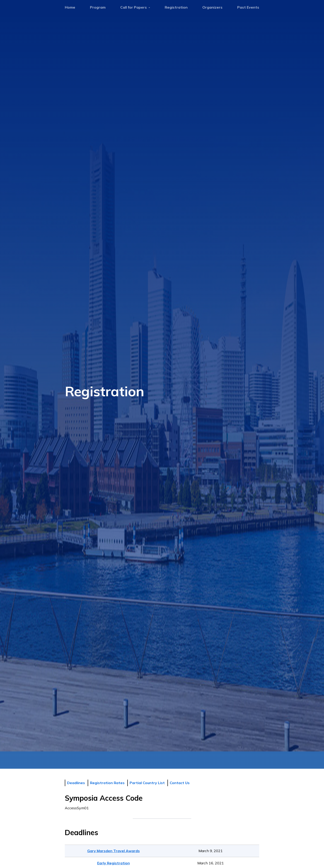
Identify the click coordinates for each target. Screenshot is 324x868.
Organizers (212, 7)
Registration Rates (107, 783)
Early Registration (114, 863)
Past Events (248, 7)
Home (70, 7)
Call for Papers (135, 7)
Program (98, 7)
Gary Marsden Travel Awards (114, 851)
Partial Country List (147, 783)
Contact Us (180, 783)
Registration (176, 7)
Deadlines (76, 783)
